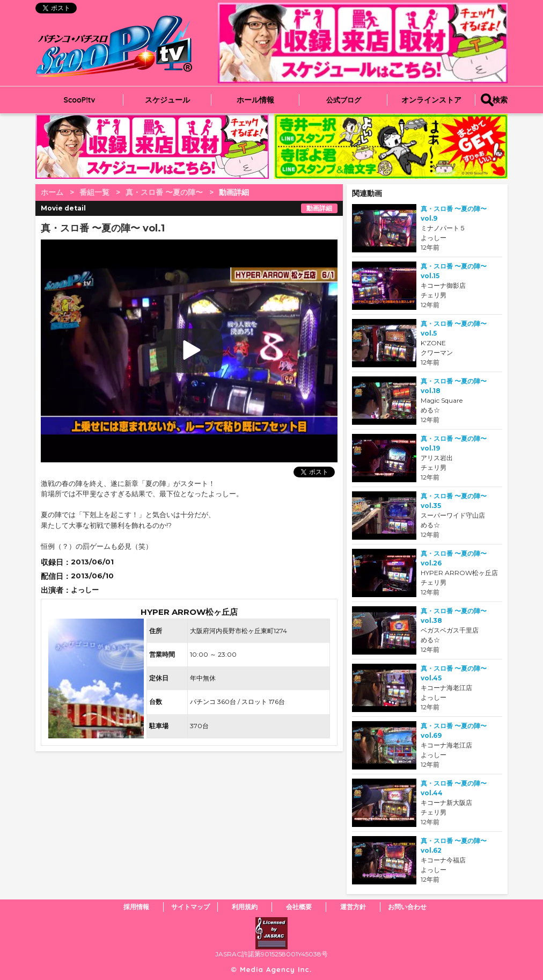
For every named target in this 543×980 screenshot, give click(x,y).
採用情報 (136, 907)
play (137, 351)
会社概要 (299, 907)
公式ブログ (344, 100)
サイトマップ (190, 907)
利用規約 (245, 907)
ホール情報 (255, 100)
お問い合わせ (407, 907)
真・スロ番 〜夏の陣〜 (164, 192)
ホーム (52, 192)
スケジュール (167, 100)
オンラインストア (431, 100)
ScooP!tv (80, 100)
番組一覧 (94, 192)
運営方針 (353, 907)
